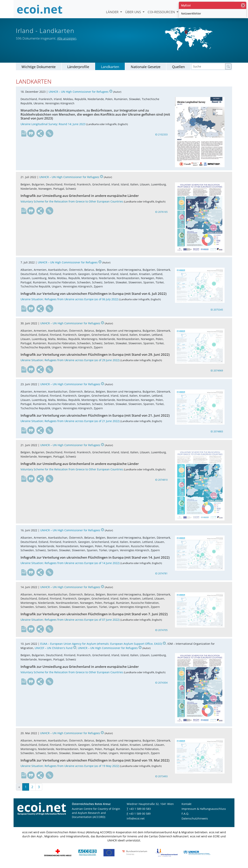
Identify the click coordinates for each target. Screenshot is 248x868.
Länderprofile (78, 70)
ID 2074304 (161, 686)
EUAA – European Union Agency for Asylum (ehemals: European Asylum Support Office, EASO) (103, 647)
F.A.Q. (185, 817)
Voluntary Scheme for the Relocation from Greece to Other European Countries (72, 205)
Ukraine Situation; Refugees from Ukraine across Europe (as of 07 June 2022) (70, 623)
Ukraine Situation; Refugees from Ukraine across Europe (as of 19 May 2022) (70, 769)
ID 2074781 (161, 577)
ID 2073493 (161, 779)
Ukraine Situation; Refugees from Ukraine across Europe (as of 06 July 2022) (69, 302)
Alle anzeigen (67, 38)
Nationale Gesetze (146, 70)
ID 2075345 (217, 313)
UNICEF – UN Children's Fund (56, 651)
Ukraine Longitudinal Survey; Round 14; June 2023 (53, 127)
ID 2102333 (161, 138)
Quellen (178, 70)
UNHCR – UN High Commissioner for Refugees (81, 95)
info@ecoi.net (136, 822)
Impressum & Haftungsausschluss (204, 812)
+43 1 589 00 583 (140, 812)
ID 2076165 (161, 215)
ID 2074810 (161, 483)
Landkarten (110, 70)
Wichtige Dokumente (39, 70)
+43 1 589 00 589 (140, 817)
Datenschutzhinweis (195, 822)
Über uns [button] (133, 12)
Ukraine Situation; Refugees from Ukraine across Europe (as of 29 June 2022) (70, 363)
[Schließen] (243, 5)
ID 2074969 (217, 374)
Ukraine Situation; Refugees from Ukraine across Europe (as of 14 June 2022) (70, 566)
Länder (113, 12)
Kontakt (186, 807)
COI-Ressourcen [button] (162, 12)
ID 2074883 (217, 435)
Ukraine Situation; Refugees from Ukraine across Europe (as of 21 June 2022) (70, 424)
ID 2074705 (161, 633)
